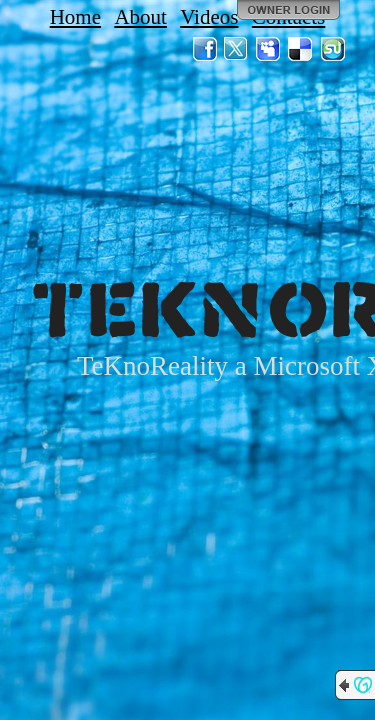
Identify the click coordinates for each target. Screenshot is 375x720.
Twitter (237, 49)
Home (75, 17)
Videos (209, 17)
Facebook (205, 49)
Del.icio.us (301, 49)
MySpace (269, 49)
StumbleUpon (333, 49)
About (140, 17)
